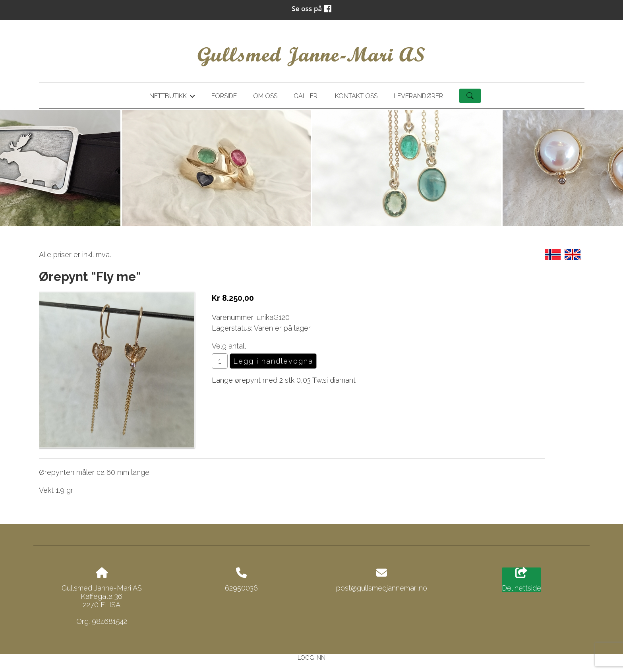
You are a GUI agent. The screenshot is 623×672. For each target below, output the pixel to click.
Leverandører (418, 96)
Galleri (306, 96)
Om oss (265, 96)
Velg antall (229, 346)
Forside (224, 96)
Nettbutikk (172, 97)
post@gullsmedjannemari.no (382, 588)
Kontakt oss (356, 96)
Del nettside (521, 580)
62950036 (241, 588)
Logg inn (311, 657)
